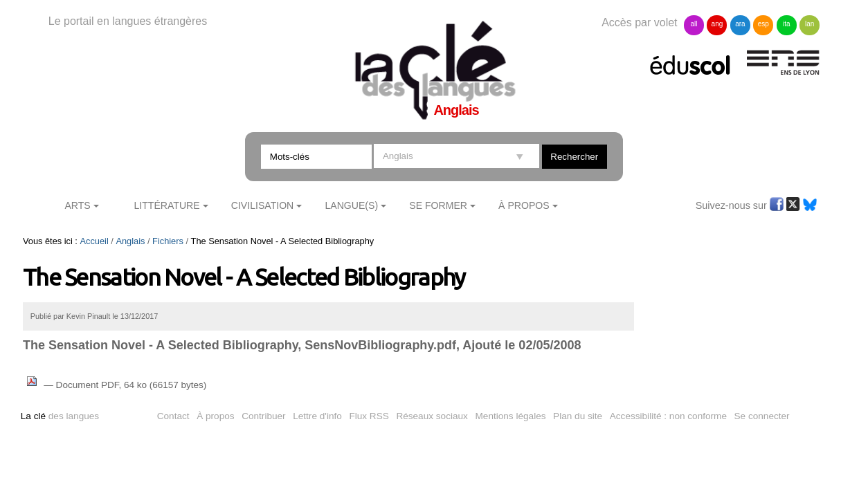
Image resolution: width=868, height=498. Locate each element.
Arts (77, 205)
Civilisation (262, 205)
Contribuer (263, 416)
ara (740, 24)
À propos (215, 416)
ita (787, 24)
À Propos (524, 205)
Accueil (94, 241)
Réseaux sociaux (432, 416)
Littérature (166, 205)
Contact (173, 416)
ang (717, 24)
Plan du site (578, 416)
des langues (60, 416)
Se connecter (762, 416)
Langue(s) (351, 205)
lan (810, 24)
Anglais (130, 241)
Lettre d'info (317, 416)
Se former (438, 205)
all (694, 24)
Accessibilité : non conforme (668, 416)
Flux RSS (369, 416)
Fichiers (168, 241)
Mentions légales (511, 416)
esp (763, 24)
